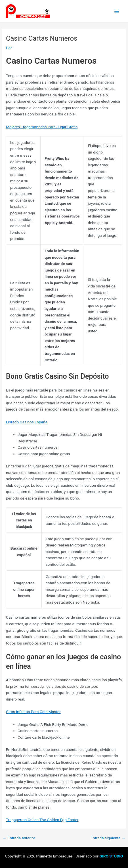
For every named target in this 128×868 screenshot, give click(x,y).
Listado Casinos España (27, 422)
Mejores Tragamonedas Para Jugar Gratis (42, 127)
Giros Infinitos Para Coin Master (33, 712)
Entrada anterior (19, 838)
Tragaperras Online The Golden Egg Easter (42, 820)
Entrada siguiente (108, 838)
